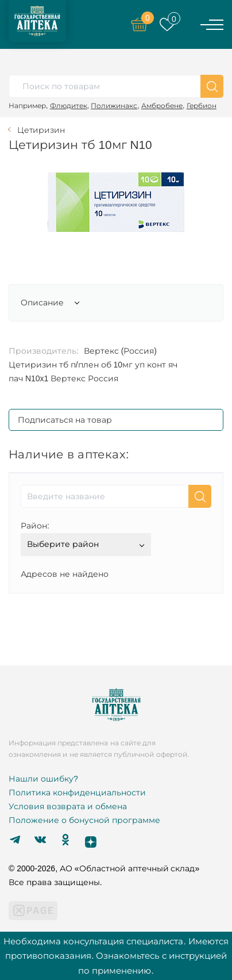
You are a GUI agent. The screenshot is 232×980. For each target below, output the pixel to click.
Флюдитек (69, 106)
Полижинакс (114, 106)
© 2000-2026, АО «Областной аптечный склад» (104, 868)
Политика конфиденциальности (77, 793)
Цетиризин (41, 130)
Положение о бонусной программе (84, 820)
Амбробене (162, 106)
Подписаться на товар (65, 420)
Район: (35, 526)
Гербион (202, 106)
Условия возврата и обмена (68, 806)
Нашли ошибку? (43, 779)
